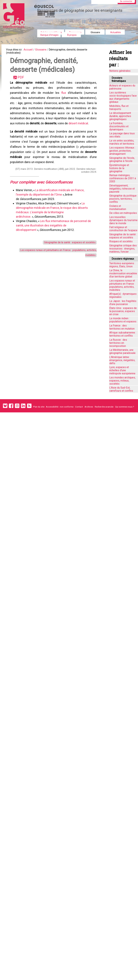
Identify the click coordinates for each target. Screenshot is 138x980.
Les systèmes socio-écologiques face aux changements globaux (123, 97)
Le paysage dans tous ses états (122, 135)
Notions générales (120, 71)
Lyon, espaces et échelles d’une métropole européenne (122, 370)
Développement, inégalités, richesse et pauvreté (122, 189)
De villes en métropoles (123, 213)
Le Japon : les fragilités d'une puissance (123, 303)
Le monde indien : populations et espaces (123, 320)
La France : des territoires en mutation (122, 327)
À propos (72, 35)
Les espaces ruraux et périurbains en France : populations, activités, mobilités (122, 285)
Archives (89, 407)
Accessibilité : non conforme (60, 407)
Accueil (31, 50)
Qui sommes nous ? (125, 407)
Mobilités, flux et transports (119, 108)
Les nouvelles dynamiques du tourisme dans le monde (123, 220)
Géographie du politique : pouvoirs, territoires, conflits (123, 199)
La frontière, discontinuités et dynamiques (119, 126)
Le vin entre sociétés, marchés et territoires (122, 142)
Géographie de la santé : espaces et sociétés (67, 255)
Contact (79, 407)
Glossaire (95, 32)
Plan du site (39, 407)
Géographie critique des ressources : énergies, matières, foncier (123, 249)
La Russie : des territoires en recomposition (118, 343)
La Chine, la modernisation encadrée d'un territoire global (123, 273)
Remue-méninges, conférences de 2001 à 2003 (123, 178)
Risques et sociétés (121, 241)
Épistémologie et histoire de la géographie (119, 168)
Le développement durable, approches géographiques (120, 116)
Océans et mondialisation (118, 208)
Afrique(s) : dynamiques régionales (123, 295)
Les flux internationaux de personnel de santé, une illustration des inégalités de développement (54, 237)
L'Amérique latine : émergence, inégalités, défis (122, 360)
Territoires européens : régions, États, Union (122, 265)
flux (63, 97)
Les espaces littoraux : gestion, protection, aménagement (122, 151)
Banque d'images (49, 35)
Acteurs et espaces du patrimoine (122, 87)
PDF (22, 80)
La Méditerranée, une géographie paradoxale (122, 351)
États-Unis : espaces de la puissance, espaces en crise (123, 311)
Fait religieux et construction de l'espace (123, 229)
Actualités (116, 32)
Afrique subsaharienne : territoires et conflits (123, 334)
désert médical (79, 130)
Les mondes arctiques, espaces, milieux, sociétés (122, 381)
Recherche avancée (104, 407)
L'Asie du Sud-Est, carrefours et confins (121, 389)
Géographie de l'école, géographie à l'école (122, 159)
